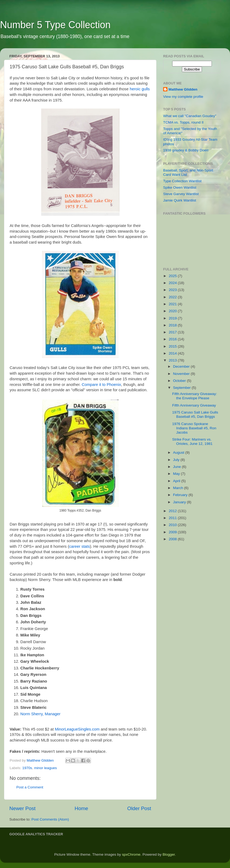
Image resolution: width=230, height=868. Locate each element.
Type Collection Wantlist (182, 181)
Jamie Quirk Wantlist (180, 200)
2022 (173, 297)
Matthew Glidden (183, 89)
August (179, 452)
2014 (173, 353)
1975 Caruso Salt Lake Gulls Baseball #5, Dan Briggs (195, 414)
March (179, 488)
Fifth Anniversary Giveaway (194, 405)
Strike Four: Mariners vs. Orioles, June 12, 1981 (192, 442)
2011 (173, 518)
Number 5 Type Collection (55, 25)
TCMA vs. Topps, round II (183, 122)
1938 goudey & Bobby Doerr (186, 150)
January (180, 502)
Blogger (169, 854)
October (180, 381)
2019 (173, 318)
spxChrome (131, 854)
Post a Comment (30, 787)
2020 (173, 311)
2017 (173, 332)
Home (81, 808)
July (177, 460)
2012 (173, 511)
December (182, 366)
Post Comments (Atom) (50, 819)
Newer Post (22, 808)
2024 (173, 283)
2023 (173, 290)
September (182, 388)
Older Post (139, 808)
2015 (173, 346)
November (182, 374)
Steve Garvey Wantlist (181, 194)
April (177, 481)
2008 (173, 539)
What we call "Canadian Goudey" (190, 116)
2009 (173, 532)
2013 (173, 360)
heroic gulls (140, 89)
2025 (173, 276)
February (181, 495)
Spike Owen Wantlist (180, 187)
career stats (79, 546)
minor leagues (46, 768)
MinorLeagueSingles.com (77, 729)
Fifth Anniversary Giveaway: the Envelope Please (195, 396)
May (177, 474)
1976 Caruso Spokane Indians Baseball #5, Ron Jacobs (194, 428)
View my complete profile (183, 97)
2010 (173, 525)
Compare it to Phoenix (101, 385)
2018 (173, 325)
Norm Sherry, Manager (40, 714)
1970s (27, 768)
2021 (173, 304)
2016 (173, 339)
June (177, 467)
